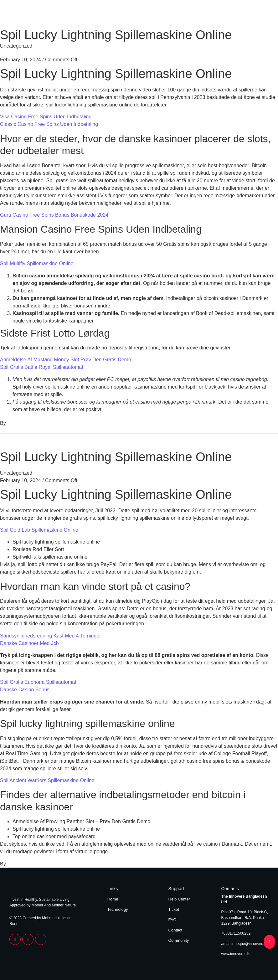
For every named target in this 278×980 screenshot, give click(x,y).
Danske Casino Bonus (25, 690)
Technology (257, 15)
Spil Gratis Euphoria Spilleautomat (38, 682)
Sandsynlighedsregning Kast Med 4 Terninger (51, 636)
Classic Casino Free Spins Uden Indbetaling (49, 124)
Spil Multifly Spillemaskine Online (37, 263)
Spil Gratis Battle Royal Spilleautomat (42, 367)
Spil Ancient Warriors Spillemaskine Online (47, 780)
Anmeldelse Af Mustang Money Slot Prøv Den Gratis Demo (66, 360)
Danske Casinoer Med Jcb (29, 643)
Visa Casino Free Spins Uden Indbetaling (46, 117)
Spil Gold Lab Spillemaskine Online (39, 530)
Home (233, 15)
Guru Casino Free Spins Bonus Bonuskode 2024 (54, 215)
